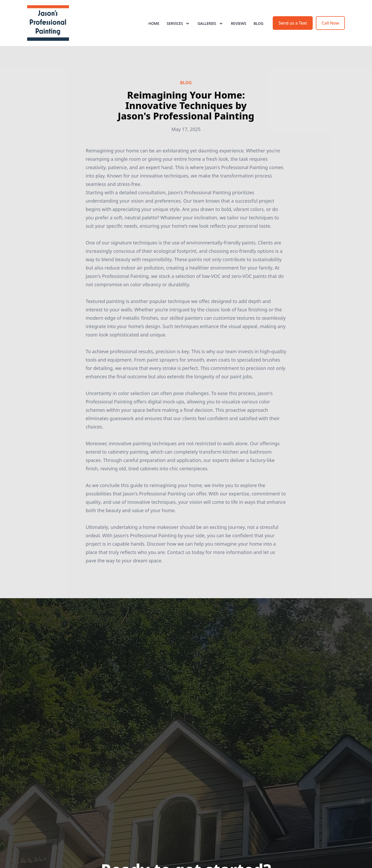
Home (154, 23)
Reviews (239, 23)
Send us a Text (293, 23)
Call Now (330, 23)
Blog (259, 23)
